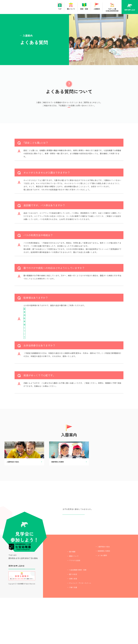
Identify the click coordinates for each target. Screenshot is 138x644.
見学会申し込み (74, 549)
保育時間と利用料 (98, 591)
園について (65, 590)
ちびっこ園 (103, 603)
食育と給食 (67, 625)
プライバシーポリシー (98, 620)
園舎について (68, 599)
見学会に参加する (22, 610)
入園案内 (93, 582)
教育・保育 (65, 612)
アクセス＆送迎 (69, 604)
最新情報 (93, 612)
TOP (63, 582)
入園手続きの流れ (98, 587)
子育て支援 (67, 634)
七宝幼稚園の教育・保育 (72, 616)
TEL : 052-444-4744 (69, 114)
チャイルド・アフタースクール (74, 629)
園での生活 (67, 621)
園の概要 (66, 595)
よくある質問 (96, 596)
